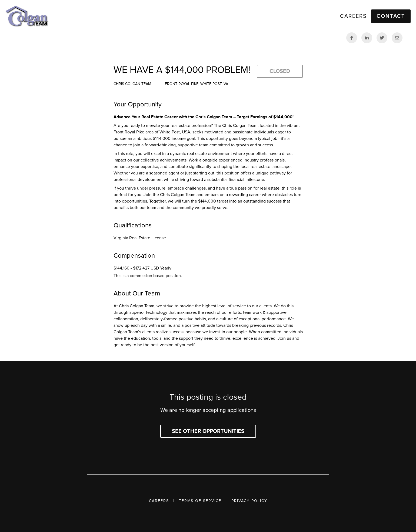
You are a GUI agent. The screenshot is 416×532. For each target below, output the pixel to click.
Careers (159, 501)
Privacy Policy (249, 501)
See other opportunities (208, 431)
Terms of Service (200, 501)
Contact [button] (391, 16)
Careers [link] (353, 16)
